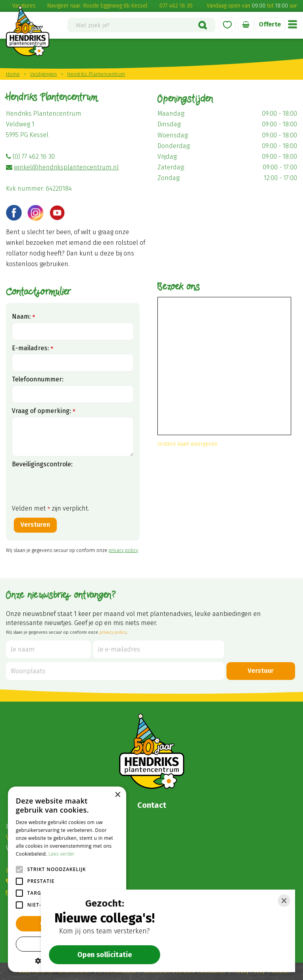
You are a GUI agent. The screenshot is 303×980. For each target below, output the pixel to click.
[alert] (67, 879)
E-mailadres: (33, 348)
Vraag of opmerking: (44, 411)
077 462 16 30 (176, 6)
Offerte (270, 24)
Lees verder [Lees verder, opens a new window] (62, 854)
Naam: (23, 317)
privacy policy (123, 550)
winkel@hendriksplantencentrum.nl (66, 167)
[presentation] (72, 486)
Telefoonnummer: (38, 379)
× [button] (117, 795)
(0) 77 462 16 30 (34, 157)
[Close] (284, 901)
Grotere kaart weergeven (187, 444)
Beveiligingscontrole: (42, 464)
